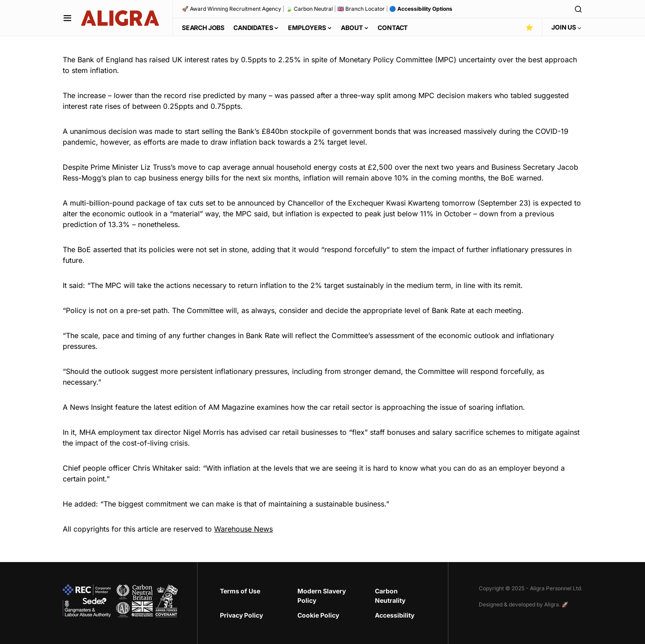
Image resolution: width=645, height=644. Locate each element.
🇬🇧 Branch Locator (361, 9)
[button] (67, 18)
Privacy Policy (241, 615)
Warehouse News (243, 529)
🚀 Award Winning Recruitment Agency (232, 9)
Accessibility (395, 615)
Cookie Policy (318, 615)
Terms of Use (240, 591)
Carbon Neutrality (390, 596)
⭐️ (529, 27)
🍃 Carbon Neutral (309, 9)
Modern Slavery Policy (322, 596)
